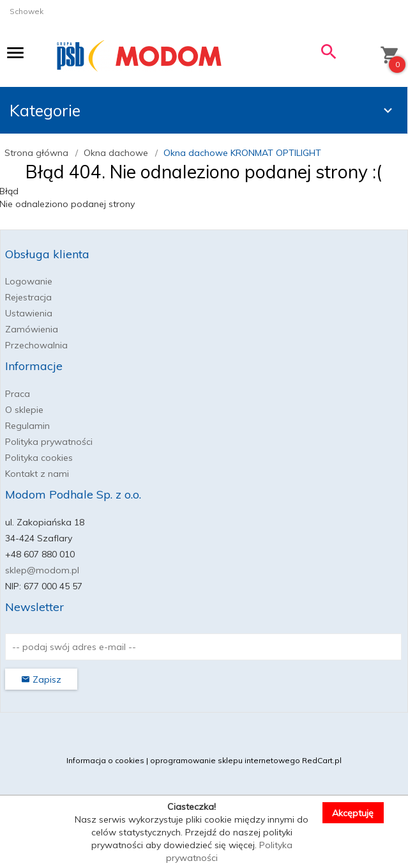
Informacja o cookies (105, 760)
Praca (18, 394)
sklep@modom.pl (42, 570)
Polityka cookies (39, 458)
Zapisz (41, 679)
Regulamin (27, 426)
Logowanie (29, 281)
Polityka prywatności (49, 442)
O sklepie (24, 410)
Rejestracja (28, 297)
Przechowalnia (36, 345)
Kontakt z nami (37, 474)
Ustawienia (29, 313)
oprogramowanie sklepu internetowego (225, 760)
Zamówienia (32, 329)
